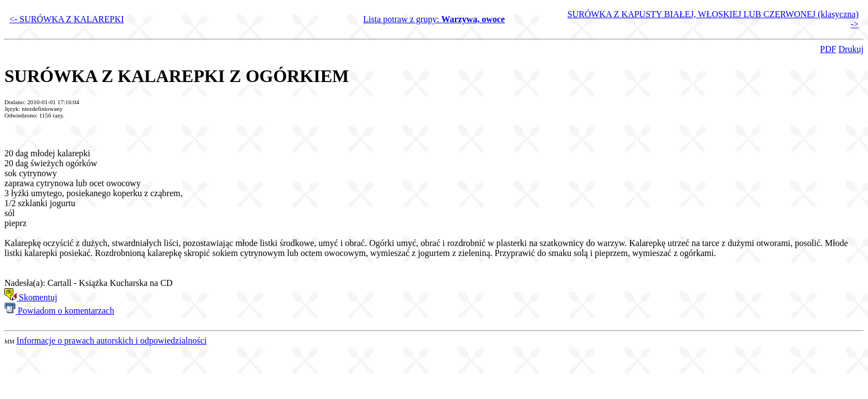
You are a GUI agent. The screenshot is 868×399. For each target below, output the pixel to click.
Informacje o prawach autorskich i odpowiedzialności (112, 341)
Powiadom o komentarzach (59, 311)
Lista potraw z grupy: (434, 19)
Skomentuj (31, 297)
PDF (828, 49)
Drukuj (851, 49)
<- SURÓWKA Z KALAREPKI (67, 19)
